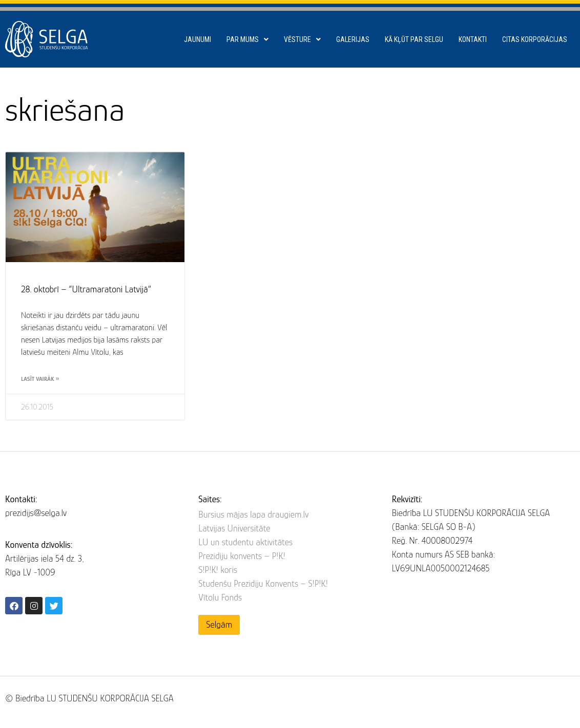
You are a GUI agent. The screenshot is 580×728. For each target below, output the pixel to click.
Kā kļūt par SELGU (414, 39)
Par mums (247, 39)
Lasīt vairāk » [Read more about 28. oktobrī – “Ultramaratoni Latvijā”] (40, 379)
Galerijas (353, 39)
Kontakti (473, 39)
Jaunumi (198, 39)
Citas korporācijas (535, 39)
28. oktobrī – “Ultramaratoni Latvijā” (86, 289)
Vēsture (302, 39)
